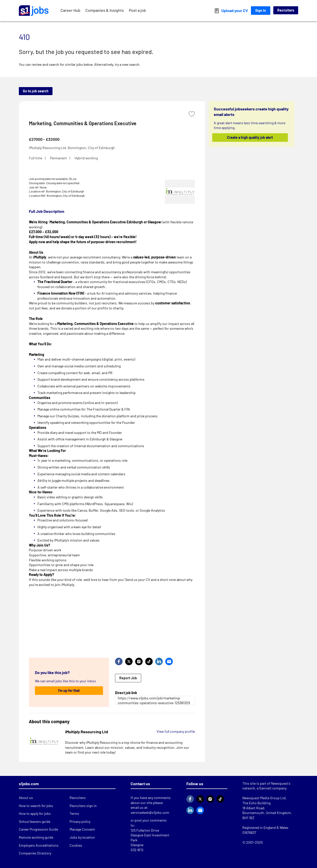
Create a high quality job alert (250, 137)
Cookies (76, 845)
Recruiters (286, 10)
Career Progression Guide (38, 829)
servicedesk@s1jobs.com (150, 812)
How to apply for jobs (35, 813)
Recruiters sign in (83, 806)
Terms (74, 813)
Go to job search (36, 91)
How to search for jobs (36, 806)
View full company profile (176, 731)
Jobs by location (82, 837)
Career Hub (70, 10)
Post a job (137, 10)
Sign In (261, 10)
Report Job (128, 678)
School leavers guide (35, 821)
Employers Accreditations (39, 845)
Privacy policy (80, 821)
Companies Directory (35, 853)
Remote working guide (36, 837)
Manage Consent (82, 829)
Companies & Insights (105, 10)
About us (26, 798)
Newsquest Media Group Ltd (264, 798)
